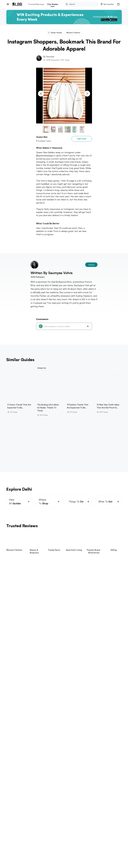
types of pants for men (69, 811)
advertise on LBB (13, 853)
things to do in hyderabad (18, 779)
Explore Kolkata (14, 785)
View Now (23, 597)
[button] (107, 4)
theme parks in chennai (62, 759)
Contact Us (11, 849)
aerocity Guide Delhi (44, 724)
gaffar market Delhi (43, 729)
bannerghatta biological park (43, 749)
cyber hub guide (86, 724)
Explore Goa (12, 795)
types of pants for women (26, 814)
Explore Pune (13, 765)
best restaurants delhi (23, 729)
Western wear (38, 822)
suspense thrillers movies (17, 809)
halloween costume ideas (93, 811)
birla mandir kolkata (15, 789)
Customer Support (34, 849)
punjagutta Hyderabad (71, 779)
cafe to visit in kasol (24, 719)
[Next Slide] (87, 94)
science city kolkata (34, 789)
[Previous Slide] (41, 94)
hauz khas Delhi (41, 722)
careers (10, 845)
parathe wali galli (72, 716)
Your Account (58, 841)
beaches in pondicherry (39, 759)
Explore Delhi (13, 713)
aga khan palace (13, 769)
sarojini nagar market (22, 722)
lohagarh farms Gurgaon (93, 716)
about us (10, 841)
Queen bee (50, 822)
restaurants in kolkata (55, 789)
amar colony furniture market (85, 719)
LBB (8, 822)
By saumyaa (49, 57)
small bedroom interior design (43, 809)
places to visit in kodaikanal (70, 749)
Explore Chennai (14, 756)
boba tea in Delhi (62, 719)
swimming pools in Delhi (84, 722)
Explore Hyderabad (15, 776)
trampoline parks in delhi (60, 722)
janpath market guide (37, 716)
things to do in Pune (55, 769)
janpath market (26, 724)
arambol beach (32, 799)
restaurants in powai (38, 739)
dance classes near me (65, 727)
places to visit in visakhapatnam (45, 779)
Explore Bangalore (15, 746)
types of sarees (90, 809)
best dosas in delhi (44, 719)
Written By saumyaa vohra (52, 273)
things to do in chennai (17, 759)
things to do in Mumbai (16, 739)
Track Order (31, 845)
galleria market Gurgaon (42, 727)
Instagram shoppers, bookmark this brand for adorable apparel (81, 822)
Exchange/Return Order (36, 841)
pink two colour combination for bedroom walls (36, 811)
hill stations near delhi (16, 716)
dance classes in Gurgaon (89, 727)
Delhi (13, 822)
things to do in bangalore (17, 749)
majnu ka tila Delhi (104, 722)
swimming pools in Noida (65, 724)
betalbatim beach (49, 799)
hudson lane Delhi (21, 727)
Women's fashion (24, 822)
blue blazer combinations (70, 809)
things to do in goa (15, 799)
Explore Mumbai (14, 736)
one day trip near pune (33, 769)
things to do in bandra (59, 739)
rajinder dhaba (56, 716)
